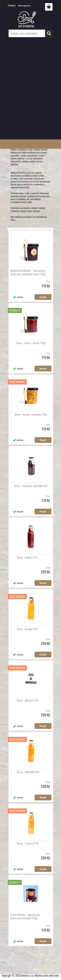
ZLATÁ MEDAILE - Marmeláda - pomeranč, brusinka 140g (26, 917)
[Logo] (30, 19)
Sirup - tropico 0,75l (28, 843)
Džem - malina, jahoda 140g (31, 343)
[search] (49, 33)
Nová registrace (25, 5)
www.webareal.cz (40, 963)
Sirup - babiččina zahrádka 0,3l (31, 486)
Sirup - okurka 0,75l (27, 700)
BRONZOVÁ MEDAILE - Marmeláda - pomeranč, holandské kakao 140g (29, 272)
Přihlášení (12, 5)
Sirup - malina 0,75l (27, 557)
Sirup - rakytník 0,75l (28, 772)
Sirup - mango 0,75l (27, 629)
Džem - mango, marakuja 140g (31, 414)
